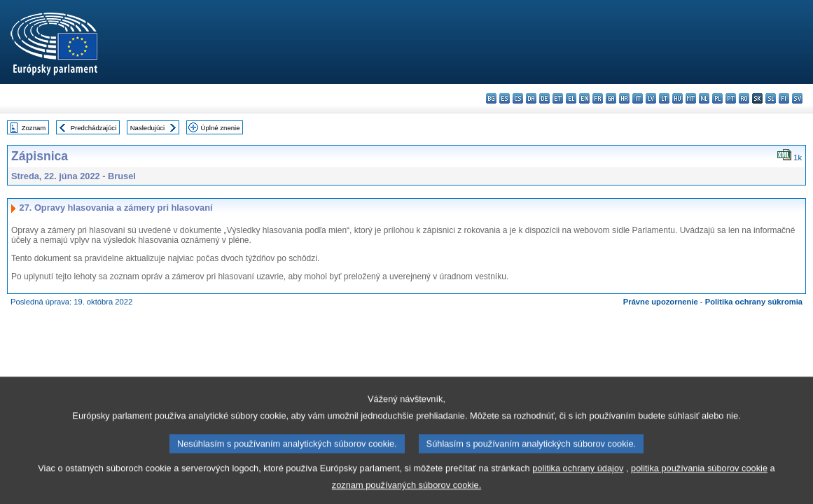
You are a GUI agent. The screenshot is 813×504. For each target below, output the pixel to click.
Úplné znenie (221, 128)
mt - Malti (691, 98)
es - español (505, 98)
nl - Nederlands (704, 98)
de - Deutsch (544, 98)
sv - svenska (797, 98)
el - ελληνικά (571, 98)
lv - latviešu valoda (651, 98)
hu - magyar (677, 98)
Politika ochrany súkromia (754, 302)
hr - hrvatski (624, 98)
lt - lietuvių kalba (664, 98)
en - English (584, 98)
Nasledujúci (148, 128)
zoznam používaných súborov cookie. (406, 494)
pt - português (731, 98)
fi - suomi (784, 98)
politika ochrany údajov (578, 477)
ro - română (744, 98)
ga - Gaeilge (611, 98)
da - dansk (531, 98)
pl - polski (717, 98)
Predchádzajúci (94, 128)
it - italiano (638, 98)
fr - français (598, 98)
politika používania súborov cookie (699, 477)
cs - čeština (518, 98)
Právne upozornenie (661, 302)
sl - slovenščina (771, 98)
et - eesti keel (558, 98)
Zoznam (34, 128)
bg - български (491, 98)
